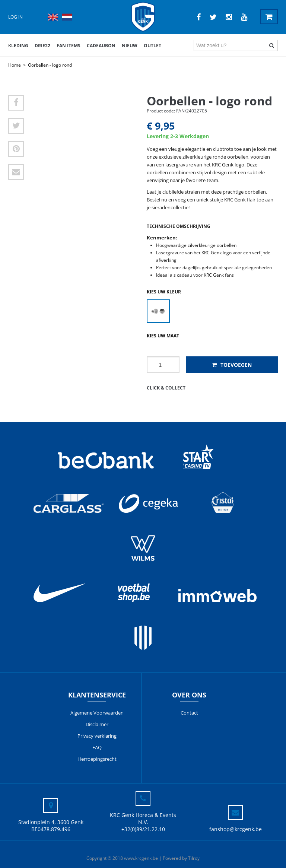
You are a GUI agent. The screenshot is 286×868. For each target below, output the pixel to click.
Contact (189, 713)
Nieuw (130, 46)
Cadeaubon (101, 46)
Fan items (69, 46)
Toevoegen (232, 365)
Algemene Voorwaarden (97, 713)
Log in (15, 17)
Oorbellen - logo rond (50, 65)
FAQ (97, 747)
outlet (152, 46)
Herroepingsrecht (97, 759)
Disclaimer (97, 724)
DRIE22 (42, 46)
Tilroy (194, 858)
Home (15, 65)
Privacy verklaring (97, 736)
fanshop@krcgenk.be (236, 829)
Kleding (18, 46)
